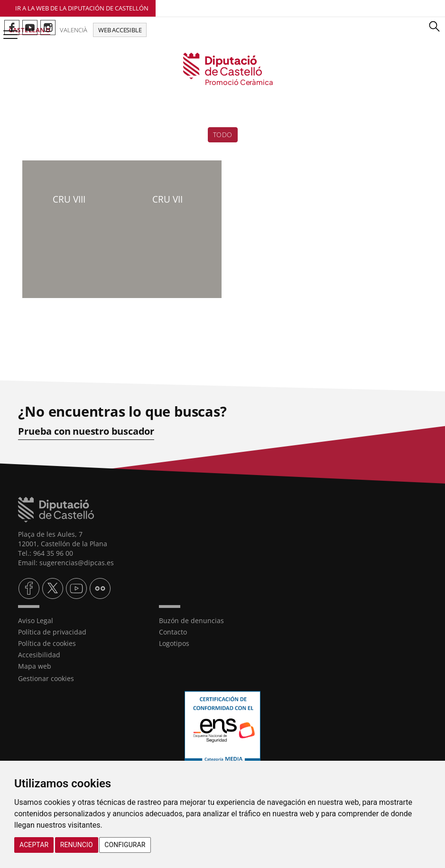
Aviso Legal (36, 621)
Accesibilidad (39, 655)
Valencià (74, 30)
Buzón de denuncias (191, 621)
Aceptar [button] (34, 845)
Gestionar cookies (46, 678)
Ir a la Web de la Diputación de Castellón (82, 8)
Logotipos (174, 643)
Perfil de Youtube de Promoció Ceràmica (30, 28)
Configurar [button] (125, 845)
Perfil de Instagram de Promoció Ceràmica (48, 28)
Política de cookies (47, 643)
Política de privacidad (52, 632)
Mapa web (35, 666)
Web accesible (120, 30)
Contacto (173, 632)
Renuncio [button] (77, 845)
